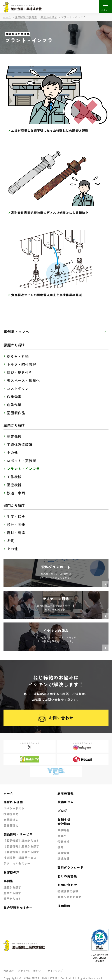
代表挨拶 (64, 842)
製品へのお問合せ (69, 897)
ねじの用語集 (67, 876)
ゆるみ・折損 (18, 356)
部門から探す (12, 899)
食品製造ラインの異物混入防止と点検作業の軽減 (46, 295)
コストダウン (18, 389)
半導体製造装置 (20, 444)
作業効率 (14, 397)
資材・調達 (16, 533)
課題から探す (12, 887)
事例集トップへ (16, 332)
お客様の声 (12, 872)
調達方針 (64, 859)
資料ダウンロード (70, 867)
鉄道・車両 (16, 493)
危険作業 (14, 405)
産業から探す (49, 17)
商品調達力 (11, 820)
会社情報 (64, 824)
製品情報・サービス (18, 834)
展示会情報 (66, 793)
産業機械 (14, 436)
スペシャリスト (14, 808)
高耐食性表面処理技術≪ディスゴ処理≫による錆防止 (50, 213)
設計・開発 (16, 524)
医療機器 (14, 485)
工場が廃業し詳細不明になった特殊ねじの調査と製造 (50, 131)
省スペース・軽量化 (23, 380)
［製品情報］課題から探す (21, 841)
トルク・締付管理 (21, 364)
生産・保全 (16, 516)
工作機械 (14, 477)
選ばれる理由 (13, 802)
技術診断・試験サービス (20, 858)
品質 (10, 541)
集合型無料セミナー (18, 908)
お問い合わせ (56, 718)
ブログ (62, 811)
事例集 (8, 881)
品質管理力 (11, 825)
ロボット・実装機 (21, 461)
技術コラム (66, 802)
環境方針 (64, 853)
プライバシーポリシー (31, 971)
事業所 (62, 836)
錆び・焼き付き (20, 372)
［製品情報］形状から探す (21, 852)
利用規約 (9, 971)
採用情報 (64, 906)
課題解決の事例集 (26, 17)
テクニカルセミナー (17, 863)
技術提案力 (11, 814)
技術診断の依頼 (68, 891)
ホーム (7, 17)
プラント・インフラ (23, 469)
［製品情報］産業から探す (21, 846)
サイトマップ (55, 971)
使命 (60, 847)
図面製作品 (16, 413)
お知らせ (64, 819)
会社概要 (64, 830)
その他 (12, 452)
